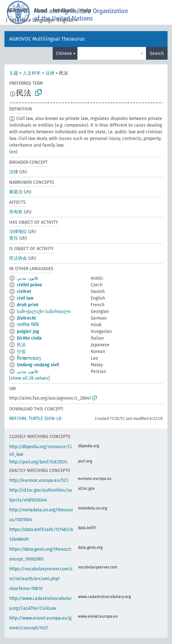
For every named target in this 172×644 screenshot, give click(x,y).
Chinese (64, 53)
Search (157, 53)
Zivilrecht (26, 318)
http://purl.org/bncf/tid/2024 (38, 462)
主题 (14, 73)
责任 (14, 238)
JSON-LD (53, 418)
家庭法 (16, 192)
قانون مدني (27, 278)
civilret (24, 292)
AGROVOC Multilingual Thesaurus (47, 39)
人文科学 (32, 73)
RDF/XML (18, 418)
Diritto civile (29, 338)
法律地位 (18, 232)
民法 (21, 345)
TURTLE (36, 418)
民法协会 (18, 258)
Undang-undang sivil (38, 365)
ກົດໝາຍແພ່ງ (29, 358)
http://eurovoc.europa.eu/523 (39, 480)
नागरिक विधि (28, 325)
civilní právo (29, 285)
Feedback (64, 10)
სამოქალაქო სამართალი (44, 312)
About (41, 10)
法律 (50, 73)
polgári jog (28, 332)
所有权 (16, 212)
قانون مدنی (27, 372)
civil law (25, 298)
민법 (21, 352)
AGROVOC (18, 10)
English (65, 20)
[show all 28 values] (30, 378)
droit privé (28, 305)
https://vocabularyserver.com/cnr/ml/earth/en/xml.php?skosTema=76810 (41, 579)
